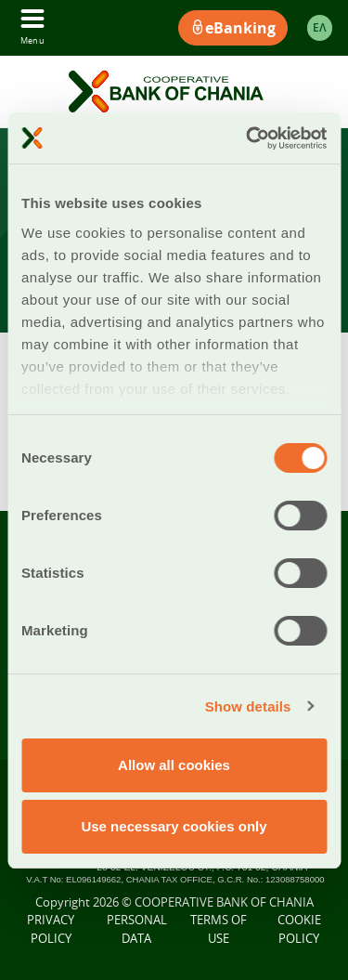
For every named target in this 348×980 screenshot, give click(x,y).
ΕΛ (320, 27)
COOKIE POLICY (299, 929)
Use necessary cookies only (174, 826)
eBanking (233, 28)
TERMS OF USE (219, 929)
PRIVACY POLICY (51, 929)
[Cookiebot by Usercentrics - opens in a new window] (248, 138)
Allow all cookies (174, 765)
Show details (248, 706)
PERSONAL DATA (137, 929)
